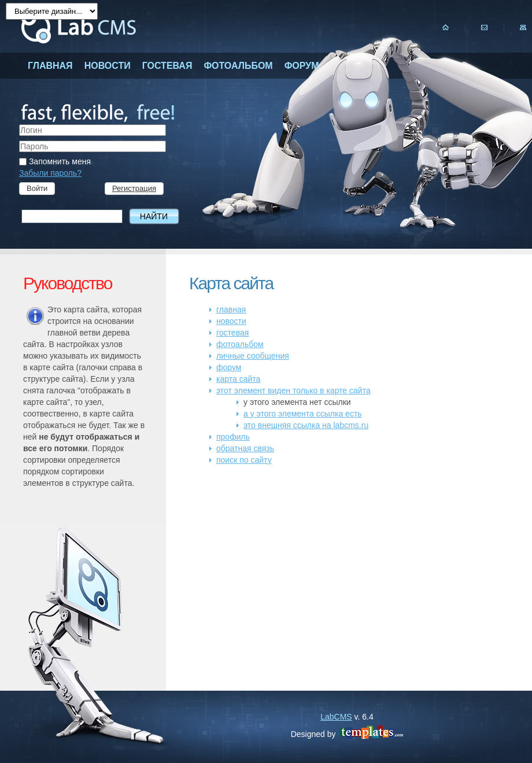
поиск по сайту (244, 460)
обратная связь (245, 448)
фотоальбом (238, 66)
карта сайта (238, 379)
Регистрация (134, 188)
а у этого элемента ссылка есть (303, 414)
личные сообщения (253, 356)
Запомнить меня (55, 161)
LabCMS (336, 717)
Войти (37, 188)
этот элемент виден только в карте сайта (293, 390)
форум (302, 66)
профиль (233, 437)
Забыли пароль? (50, 173)
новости (108, 66)
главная (50, 66)
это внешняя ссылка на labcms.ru (306, 425)
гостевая (167, 66)
